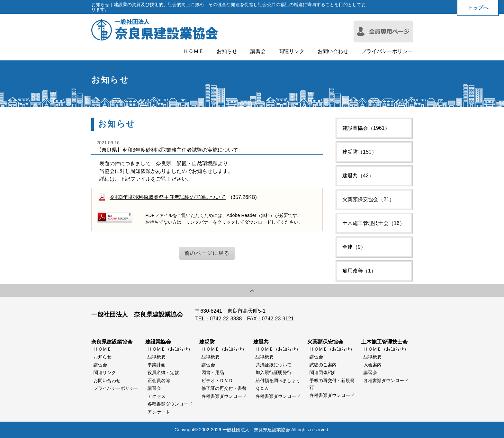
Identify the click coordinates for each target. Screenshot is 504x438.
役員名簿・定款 (163, 372)
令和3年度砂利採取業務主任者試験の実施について (168, 197)
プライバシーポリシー (387, 51)
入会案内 (373, 365)
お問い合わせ (333, 51)
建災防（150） (360, 152)
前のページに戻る (207, 253)
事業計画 (157, 365)
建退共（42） (358, 176)
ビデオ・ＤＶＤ (217, 380)
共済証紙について (274, 365)
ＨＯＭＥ (194, 51)
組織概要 (157, 357)
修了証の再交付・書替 (224, 388)
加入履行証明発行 (274, 372)
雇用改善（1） (359, 271)
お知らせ (227, 51)
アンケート (159, 412)
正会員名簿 (159, 380)
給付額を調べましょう (278, 380)
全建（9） (354, 247)
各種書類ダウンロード (170, 404)
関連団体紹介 (323, 372)
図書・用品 (213, 372)
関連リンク (292, 51)
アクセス (157, 396)
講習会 (258, 51)
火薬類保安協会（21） (368, 199)
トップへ (478, 8)
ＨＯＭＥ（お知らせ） (170, 349)
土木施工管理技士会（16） (373, 223)
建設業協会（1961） (366, 128)
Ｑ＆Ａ (262, 388)
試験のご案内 (323, 365)
